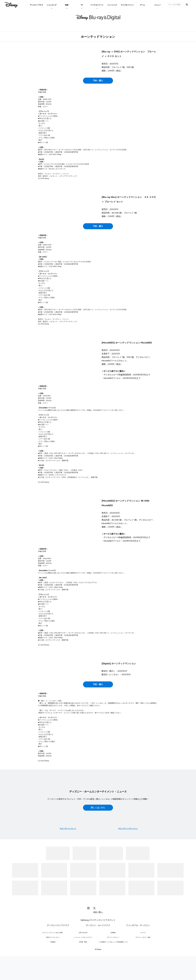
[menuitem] (36, 5)
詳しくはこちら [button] (98, 894)
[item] (52, 5)
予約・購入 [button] (98, 104)
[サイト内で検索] (176, 5)
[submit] (187, 5)
